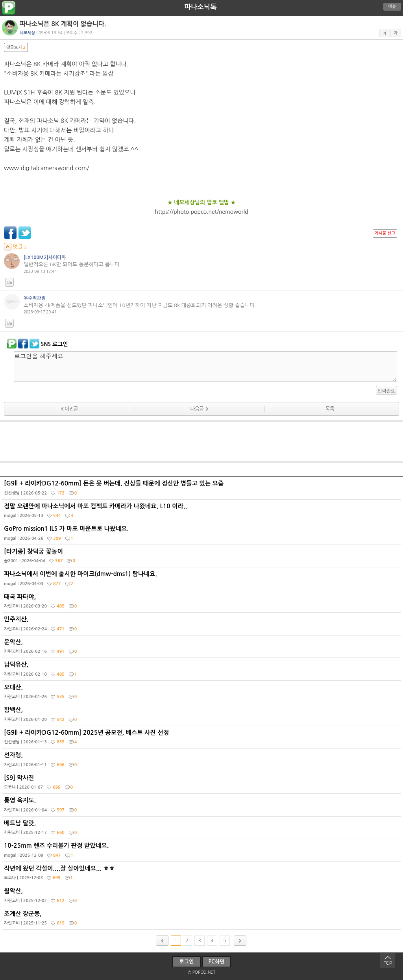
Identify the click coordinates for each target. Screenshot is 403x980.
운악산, (202, 648)
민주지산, (202, 626)
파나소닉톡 (200, 7)
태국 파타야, (202, 603)
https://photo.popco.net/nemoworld (201, 212)
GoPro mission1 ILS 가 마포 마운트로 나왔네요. (202, 535)
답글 (9, 282)
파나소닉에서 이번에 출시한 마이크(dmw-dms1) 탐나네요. (202, 580)
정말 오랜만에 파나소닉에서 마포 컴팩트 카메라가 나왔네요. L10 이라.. (202, 513)
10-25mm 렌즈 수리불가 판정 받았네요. (202, 852)
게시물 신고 (385, 233)
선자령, (202, 761)
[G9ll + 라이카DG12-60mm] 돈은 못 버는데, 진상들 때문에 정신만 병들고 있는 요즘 (202, 490)
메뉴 (392, 6)
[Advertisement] (201, 441)
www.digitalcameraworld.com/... (49, 168)
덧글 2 (16, 247)
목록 (329, 409)
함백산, (202, 716)
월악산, (202, 897)
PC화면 (217, 962)
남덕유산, (202, 671)
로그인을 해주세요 (205, 366)
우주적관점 (35, 298)
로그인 (187, 962)
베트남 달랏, (202, 830)
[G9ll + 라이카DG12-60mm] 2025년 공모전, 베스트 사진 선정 (202, 739)
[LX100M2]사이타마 (45, 258)
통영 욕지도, (202, 807)
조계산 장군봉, (202, 920)
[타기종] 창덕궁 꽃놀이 (202, 558)
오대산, (202, 694)
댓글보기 (16, 47)
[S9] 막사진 (202, 784)
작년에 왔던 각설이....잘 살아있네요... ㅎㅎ (202, 875)
